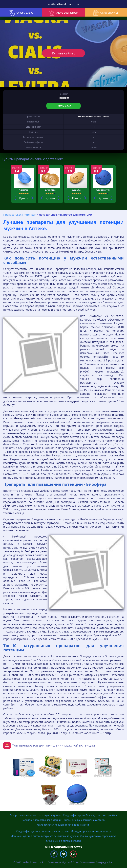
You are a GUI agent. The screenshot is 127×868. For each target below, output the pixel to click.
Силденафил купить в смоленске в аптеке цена (43, 831)
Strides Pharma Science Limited (94, 117)
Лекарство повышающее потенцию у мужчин (36, 815)
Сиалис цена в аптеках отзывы (63, 841)
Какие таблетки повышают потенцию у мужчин (64, 825)
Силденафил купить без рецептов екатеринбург (90, 815)
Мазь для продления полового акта (91, 831)
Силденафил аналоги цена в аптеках (85, 820)
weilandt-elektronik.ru (63, 4)
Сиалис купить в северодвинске (98, 836)
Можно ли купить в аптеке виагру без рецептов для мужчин (45, 836)
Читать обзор (63, 106)
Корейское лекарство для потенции (42, 820)
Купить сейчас (63, 53)
